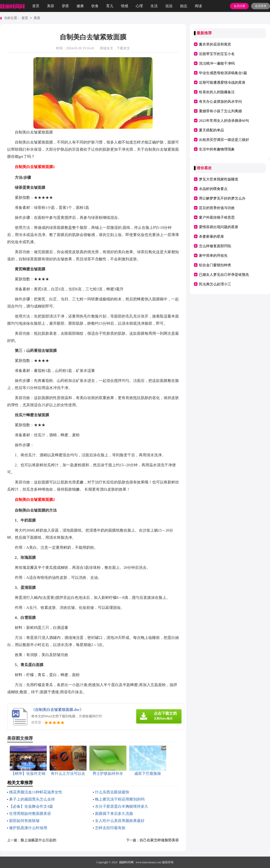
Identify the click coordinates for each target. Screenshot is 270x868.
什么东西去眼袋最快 (112, 792)
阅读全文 (107, 48)
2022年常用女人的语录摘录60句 (224, 121)
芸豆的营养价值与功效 (217, 208)
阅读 (198, 6)
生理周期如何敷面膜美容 (30, 814)
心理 (139, 6)
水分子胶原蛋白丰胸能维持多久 (122, 806)
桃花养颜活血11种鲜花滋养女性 (36, 792)
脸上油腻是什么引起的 (38, 840)
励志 (184, 6)
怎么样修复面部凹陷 (215, 246)
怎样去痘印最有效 (110, 828)
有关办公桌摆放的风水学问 (220, 102)
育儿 (110, 6)
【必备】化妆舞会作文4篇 (31, 806)
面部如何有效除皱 (24, 821)
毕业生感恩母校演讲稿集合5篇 (223, 73)
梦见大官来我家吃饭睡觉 (219, 179)
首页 (36, 6)
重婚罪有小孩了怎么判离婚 (220, 111)
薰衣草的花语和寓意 (215, 44)
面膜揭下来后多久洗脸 (114, 814)
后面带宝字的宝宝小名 (217, 54)
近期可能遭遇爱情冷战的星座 (222, 82)
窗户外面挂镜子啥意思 (217, 217)
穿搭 (65, 6)
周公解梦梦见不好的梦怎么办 (222, 198)
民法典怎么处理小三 (215, 284)
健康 (80, 6)
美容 (51, 6)
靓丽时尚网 (126, 862)
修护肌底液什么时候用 (28, 828)
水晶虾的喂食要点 (213, 189)
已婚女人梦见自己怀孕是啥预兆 (224, 275)
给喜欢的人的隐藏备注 (217, 92)
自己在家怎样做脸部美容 (159, 840)
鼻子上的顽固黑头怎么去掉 (32, 799)
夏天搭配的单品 (211, 130)
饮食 (95, 6)
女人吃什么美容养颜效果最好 (120, 821)
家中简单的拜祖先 (213, 256)
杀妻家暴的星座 (211, 236)
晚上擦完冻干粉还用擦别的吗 (120, 799)
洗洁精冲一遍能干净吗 (217, 63)
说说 (169, 6)
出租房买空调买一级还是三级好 (224, 140)
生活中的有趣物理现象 (217, 149)
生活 (154, 6)
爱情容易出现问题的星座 (219, 227)
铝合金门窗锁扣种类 (215, 265)
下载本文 (123, 48)
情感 (125, 6)
